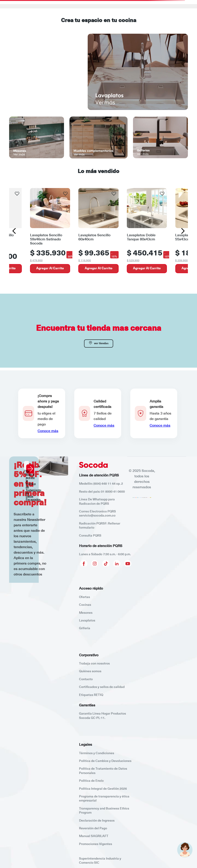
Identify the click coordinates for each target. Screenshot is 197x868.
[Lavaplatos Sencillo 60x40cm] (98, 231)
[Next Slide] (183, 231)
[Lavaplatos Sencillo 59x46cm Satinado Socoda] (50, 231)
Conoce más (48, 431)
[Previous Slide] (14, 231)
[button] (42, 413)
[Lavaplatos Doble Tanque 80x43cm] (147, 231)
